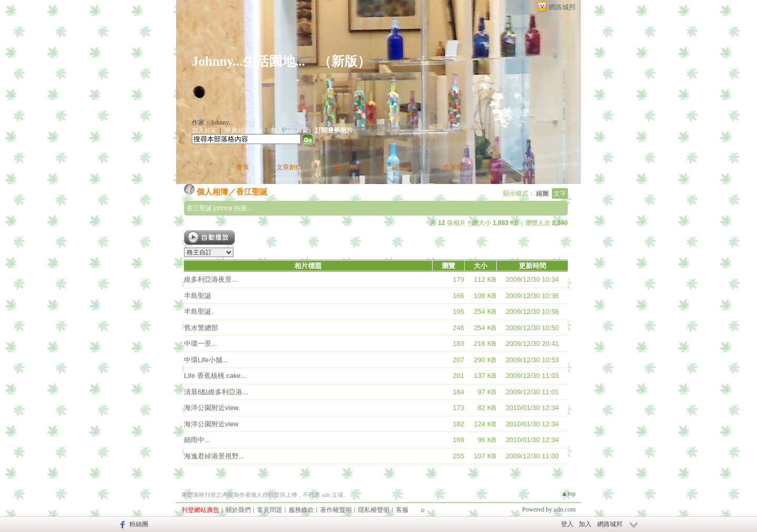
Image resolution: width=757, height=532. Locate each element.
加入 (585, 524)
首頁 (243, 167)
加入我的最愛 (290, 130)
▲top (569, 494)
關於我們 (238, 510)
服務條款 (301, 510)
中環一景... (201, 344)
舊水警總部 (201, 328)
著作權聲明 (336, 510)
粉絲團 (139, 524)
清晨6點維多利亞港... (216, 392)
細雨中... (197, 440)
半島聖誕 (198, 296)
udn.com (565, 509)
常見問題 (270, 510)
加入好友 (204, 130)
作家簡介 (456, 167)
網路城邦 (562, 7)
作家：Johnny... (213, 122)
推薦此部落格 (244, 130)
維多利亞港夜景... (211, 279)
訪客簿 (402, 167)
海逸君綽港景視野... (214, 456)
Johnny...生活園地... (248, 61)
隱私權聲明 (374, 510)
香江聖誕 (252, 192)
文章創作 (289, 167)
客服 (402, 510)
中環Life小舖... (206, 360)
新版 (344, 61)
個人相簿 (347, 167)
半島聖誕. (199, 311)
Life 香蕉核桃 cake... (215, 376)
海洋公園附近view (211, 424)
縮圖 (543, 193)
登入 (567, 524)
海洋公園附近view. (212, 408)
